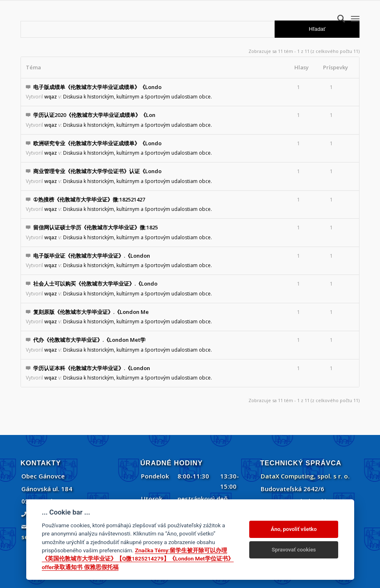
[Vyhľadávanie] (337, 18)
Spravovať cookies (294, 550)
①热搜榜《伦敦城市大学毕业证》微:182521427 (89, 199)
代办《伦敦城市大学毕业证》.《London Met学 (89, 340)
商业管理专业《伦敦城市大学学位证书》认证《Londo (97, 171)
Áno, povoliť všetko (294, 529)
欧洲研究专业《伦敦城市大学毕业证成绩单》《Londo (97, 143)
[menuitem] (337, 18)
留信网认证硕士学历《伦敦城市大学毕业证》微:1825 (96, 227)
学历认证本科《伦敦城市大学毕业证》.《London (92, 368)
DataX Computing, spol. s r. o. (305, 476)
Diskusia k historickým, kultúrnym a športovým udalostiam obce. (138, 97)
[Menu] (355, 18)
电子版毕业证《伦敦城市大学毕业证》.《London (92, 256)
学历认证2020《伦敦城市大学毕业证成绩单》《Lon (94, 115)
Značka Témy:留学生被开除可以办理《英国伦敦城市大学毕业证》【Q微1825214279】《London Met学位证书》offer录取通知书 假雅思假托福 (138, 559)
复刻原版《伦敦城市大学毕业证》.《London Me (91, 312)
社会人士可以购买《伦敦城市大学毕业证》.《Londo (95, 284)
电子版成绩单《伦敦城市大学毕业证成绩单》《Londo (97, 87)
